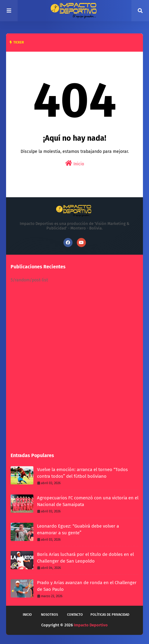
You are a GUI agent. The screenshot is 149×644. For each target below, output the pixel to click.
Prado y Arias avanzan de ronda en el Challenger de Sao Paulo (87, 586)
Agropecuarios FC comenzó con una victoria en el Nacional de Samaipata (88, 501)
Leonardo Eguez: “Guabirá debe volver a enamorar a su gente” (78, 530)
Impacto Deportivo (91, 625)
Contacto (75, 615)
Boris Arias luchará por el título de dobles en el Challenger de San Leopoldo (85, 558)
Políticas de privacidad (110, 615)
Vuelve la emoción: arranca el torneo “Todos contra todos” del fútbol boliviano (82, 473)
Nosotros (49, 615)
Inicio (75, 163)
